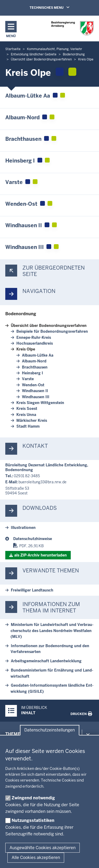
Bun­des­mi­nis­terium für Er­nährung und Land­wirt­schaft (52, 673)
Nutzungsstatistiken (33, 820)
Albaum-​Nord (34, 361)
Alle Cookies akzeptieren (36, 858)
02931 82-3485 (27, 476)
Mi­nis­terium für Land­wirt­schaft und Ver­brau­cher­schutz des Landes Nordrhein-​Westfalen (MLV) (52, 631)
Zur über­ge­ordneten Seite (54, 271)
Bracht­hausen (35, 367)
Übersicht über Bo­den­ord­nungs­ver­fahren (49, 326)
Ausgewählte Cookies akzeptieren (43, 848)
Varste (28, 379)
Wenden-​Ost (33, 385)
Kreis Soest (27, 409)
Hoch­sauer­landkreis (35, 343)
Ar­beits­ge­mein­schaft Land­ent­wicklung (46, 661)
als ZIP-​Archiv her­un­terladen (41, 555)
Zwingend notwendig (33, 798)
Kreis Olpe (26, 349)
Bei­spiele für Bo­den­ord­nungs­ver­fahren (52, 331)
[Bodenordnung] (53, 539)
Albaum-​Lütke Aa (38, 355)
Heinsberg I (32, 373)
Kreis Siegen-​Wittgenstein (40, 403)
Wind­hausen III (36, 397)
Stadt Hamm (28, 426)
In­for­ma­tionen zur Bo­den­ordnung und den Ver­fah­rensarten (50, 649)
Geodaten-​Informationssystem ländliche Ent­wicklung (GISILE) (52, 688)
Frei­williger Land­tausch (32, 590)
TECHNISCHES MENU (57, 7)
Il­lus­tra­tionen (23, 528)
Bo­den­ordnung (21, 314)
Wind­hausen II (35, 391)
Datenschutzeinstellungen (49, 730)
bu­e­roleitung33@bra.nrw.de (43, 482)
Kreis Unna (26, 415)
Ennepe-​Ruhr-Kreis (34, 337)
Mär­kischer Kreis (32, 420)
